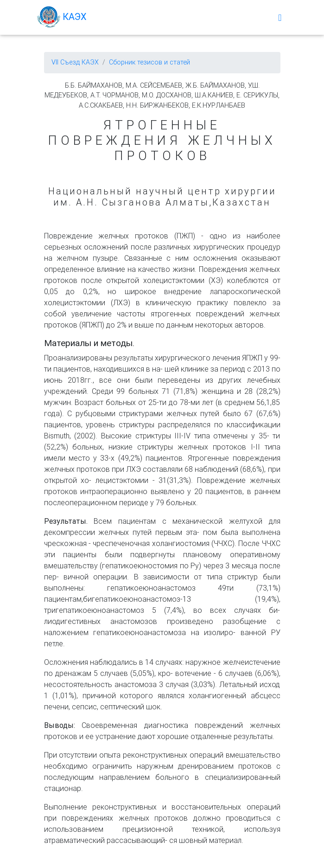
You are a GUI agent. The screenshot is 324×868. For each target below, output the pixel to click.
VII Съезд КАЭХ (75, 62)
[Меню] (280, 19)
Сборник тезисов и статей (149, 62)
